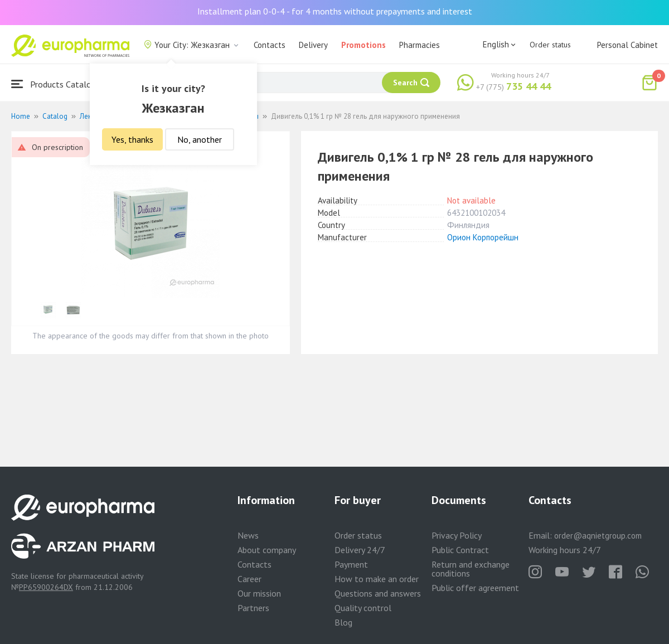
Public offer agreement (475, 588)
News (248, 535)
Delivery (313, 45)
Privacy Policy (457, 535)
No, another (200, 139)
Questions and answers (378, 593)
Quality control (363, 608)
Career (249, 579)
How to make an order (377, 579)
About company (267, 550)
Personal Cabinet (627, 45)
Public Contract (460, 550)
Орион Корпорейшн (483, 237)
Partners (253, 608)
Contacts (270, 45)
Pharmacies (420, 45)
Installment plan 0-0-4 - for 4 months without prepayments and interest (335, 11)
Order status (550, 45)
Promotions (363, 45)
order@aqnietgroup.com (598, 536)
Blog (343, 622)
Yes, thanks (132, 139)
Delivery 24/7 (360, 550)
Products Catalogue (58, 84)
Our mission (259, 593)
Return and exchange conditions (471, 569)
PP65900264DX (46, 587)
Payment (351, 564)
